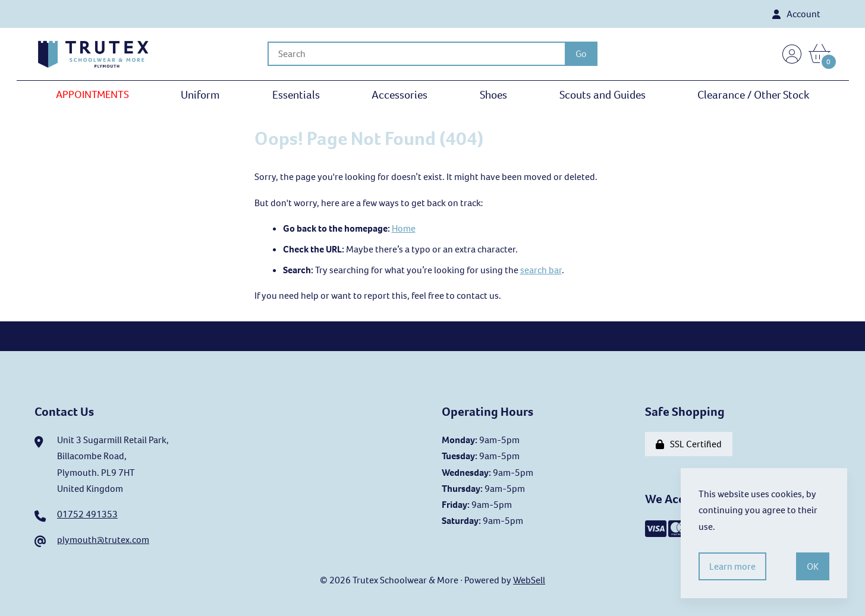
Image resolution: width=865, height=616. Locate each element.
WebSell (529, 580)
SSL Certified (689, 444)
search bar (541, 270)
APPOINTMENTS (92, 94)
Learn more (732, 566)
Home (404, 228)
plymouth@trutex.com (103, 540)
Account (796, 14)
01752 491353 (87, 514)
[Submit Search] (581, 54)
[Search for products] (416, 54)
